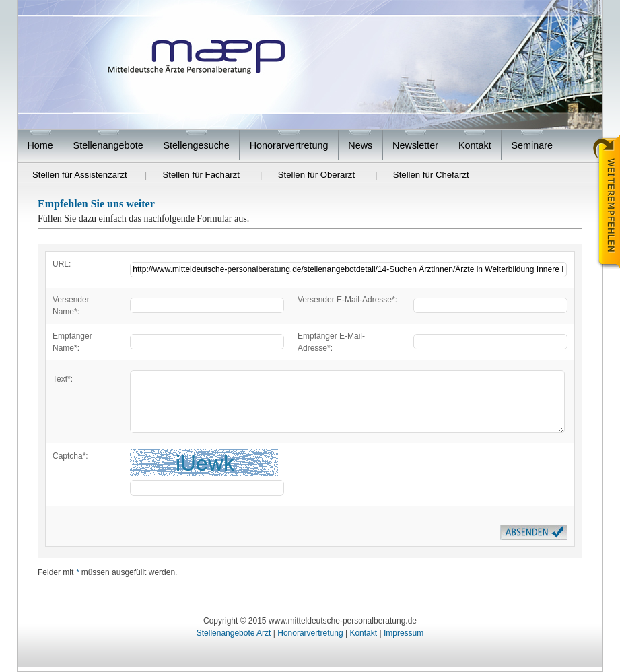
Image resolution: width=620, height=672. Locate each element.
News (360, 145)
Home (40, 145)
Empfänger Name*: (72, 342)
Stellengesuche (196, 145)
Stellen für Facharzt (201, 175)
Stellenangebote (108, 145)
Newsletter (415, 145)
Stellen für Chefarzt (431, 175)
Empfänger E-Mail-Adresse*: (331, 342)
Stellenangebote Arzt (234, 633)
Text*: (63, 379)
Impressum (404, 633)
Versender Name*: (71, 306)
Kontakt (475, 145)
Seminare (532, 145)
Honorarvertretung (289, 145)
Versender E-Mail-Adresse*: (347, 300)
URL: (62, 264)
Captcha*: (70, 456)
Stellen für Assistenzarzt (80, 175)
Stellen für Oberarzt (316, 175)
